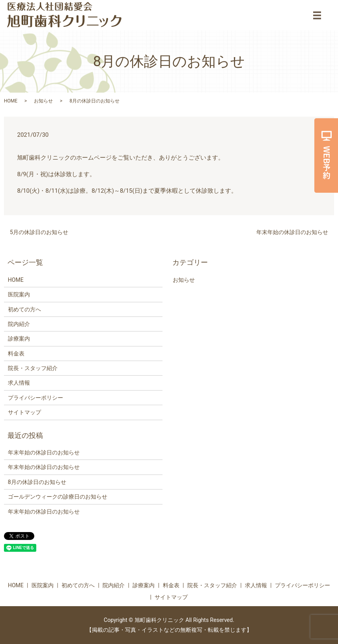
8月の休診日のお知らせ (37, 482)
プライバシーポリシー (35, 398)
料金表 (16, 354)
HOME (11, 101)
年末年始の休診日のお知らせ (292, 232)
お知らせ (43, 101)
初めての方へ (24, 309)
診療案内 (19, 339)
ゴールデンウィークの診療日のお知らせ (58, 497)
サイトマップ (24, 412)
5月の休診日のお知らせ (39, 232)
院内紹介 (19, 324)
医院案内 (19, 294)
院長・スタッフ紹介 (33, 368)
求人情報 (19, 383)
